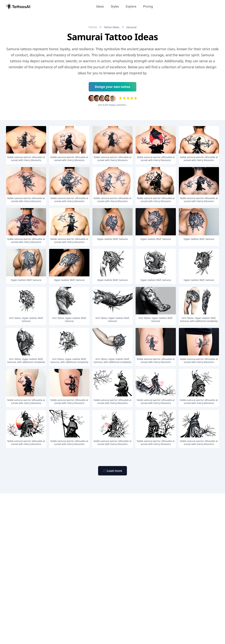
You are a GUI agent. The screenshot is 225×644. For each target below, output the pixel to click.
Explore (131, 6)
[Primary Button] (112, 471)
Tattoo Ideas (112, 27)
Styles (115, 6)
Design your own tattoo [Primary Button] (113, 87)
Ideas (100, 6)
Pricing (148, 6)
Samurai (131, 27)
